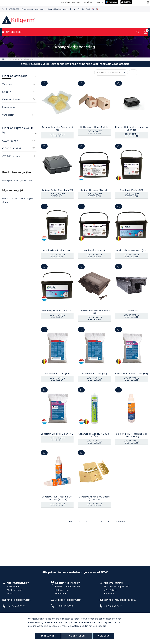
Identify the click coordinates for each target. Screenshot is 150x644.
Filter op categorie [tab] (15, 76)
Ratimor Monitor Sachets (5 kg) (57, 128)
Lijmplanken (8, 107)
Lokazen (7, 92)
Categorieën (12, 32)
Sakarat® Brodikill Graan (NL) (57, 434)
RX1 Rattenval (131, 311)
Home (5, 59)
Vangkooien (8, 115)
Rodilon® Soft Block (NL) (57, 250)
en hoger (12, 156)
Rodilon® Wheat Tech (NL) (57, 311)
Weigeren (103, 636)
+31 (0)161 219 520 (12, 9)
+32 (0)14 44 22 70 (16, 606)
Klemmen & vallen (12, 99)
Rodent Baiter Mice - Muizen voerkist (131, 128)
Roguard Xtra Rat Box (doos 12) (94, 312)
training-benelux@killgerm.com (120, 600)
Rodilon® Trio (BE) (94, 250)
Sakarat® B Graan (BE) (57, 374)
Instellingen (48, 636)
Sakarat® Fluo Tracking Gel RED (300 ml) (131, 435)
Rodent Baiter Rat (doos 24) (57, 190)
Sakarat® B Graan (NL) (94, 374)
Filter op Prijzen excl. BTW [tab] (19, 130)
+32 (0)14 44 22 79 (113, 606)
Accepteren (77, 636)
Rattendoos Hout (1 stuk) (94, 127)
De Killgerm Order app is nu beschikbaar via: (82, 2)
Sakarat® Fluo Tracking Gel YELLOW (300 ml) (57, 498)
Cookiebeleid (99, 626)
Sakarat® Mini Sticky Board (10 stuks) (94, 498)
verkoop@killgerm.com (34, 9)
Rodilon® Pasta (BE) (131, 190)
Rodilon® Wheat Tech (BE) (131, 250)
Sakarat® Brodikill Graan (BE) (132, 374)
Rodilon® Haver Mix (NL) (94, 190)
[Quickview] (44, 83)
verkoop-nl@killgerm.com (57, 9)
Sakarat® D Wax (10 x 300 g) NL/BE (94, 435)
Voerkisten (8, 84)
